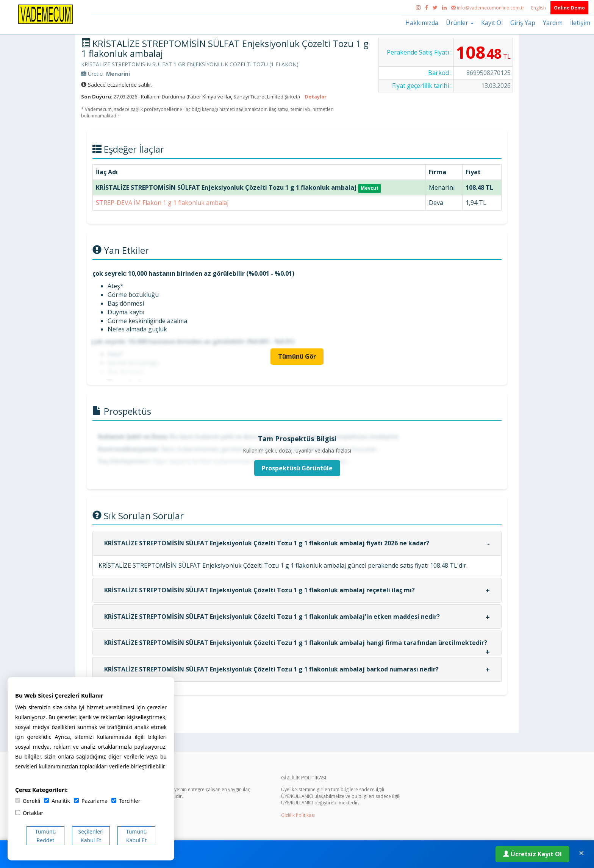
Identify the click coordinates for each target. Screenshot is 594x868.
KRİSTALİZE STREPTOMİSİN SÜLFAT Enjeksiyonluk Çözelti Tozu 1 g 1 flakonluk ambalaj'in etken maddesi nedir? (272, 617)
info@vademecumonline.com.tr (488, 8)
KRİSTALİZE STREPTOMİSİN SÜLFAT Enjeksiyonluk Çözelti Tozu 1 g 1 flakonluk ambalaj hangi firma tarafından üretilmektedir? (296, 643)
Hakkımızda (422, 23)
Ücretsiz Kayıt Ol (532, 854)
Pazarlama (91, 801)
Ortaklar (29, 813)
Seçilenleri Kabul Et (91, 836)
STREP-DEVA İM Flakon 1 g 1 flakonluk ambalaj (162, 203)
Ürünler (460, 23)
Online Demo (569, 8)
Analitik (57, 801)
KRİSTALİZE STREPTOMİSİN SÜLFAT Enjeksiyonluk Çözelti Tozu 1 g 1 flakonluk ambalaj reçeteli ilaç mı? (259, 590)
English (539, 8)
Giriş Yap (523, 23)
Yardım (553, 23)
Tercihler (126, 801)
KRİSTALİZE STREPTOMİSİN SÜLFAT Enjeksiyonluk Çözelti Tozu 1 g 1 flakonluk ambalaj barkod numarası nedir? (271, 669)
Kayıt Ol (492, 23)
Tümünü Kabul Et (137, 836)
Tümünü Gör (297, 356)
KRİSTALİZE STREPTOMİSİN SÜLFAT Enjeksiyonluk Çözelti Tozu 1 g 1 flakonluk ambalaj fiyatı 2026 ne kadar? (267, 543)
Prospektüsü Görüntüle (297, 468)
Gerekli (28, 801)
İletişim (580, 23)
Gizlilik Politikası (298, 815)
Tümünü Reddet (46, 836)
